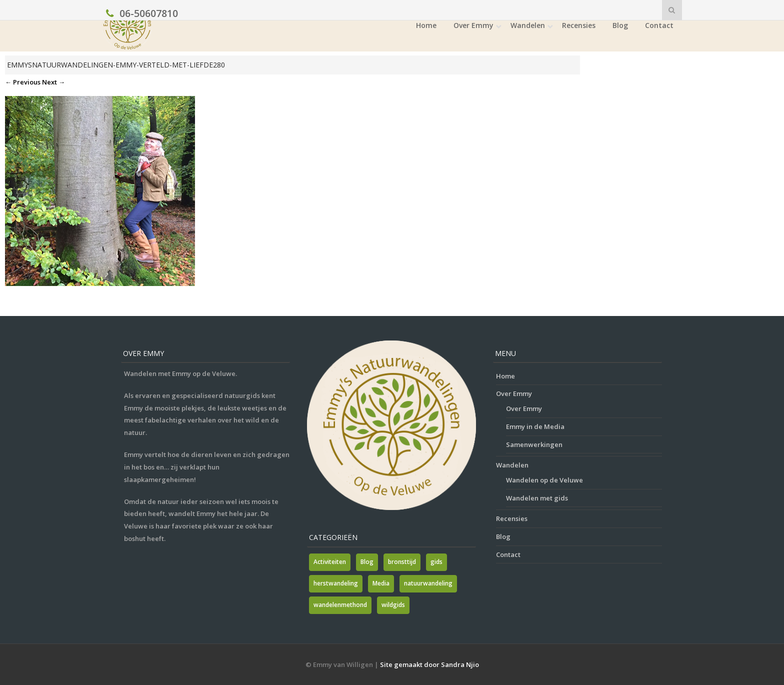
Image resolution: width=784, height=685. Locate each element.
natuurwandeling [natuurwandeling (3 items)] (428, 583)
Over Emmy (473, 25)
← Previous (23, 82)
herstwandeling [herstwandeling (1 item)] (336, 583)
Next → (53, 82)
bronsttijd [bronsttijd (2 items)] (402, 562)
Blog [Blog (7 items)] (367, 562)
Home (426, 25)
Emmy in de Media (535, 426)
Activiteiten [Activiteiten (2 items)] (330, 562)
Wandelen (528, 25)
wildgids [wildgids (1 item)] (393, 605)
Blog (620, 25)
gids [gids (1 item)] (436, 562)
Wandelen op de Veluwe (544, 480)
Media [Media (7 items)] (381, 583)
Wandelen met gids (537, 498)
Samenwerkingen (534, 444)
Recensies (579, 25)
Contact (659, 25)
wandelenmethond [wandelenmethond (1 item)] (340, 605)
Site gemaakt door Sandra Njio (429, 664)
